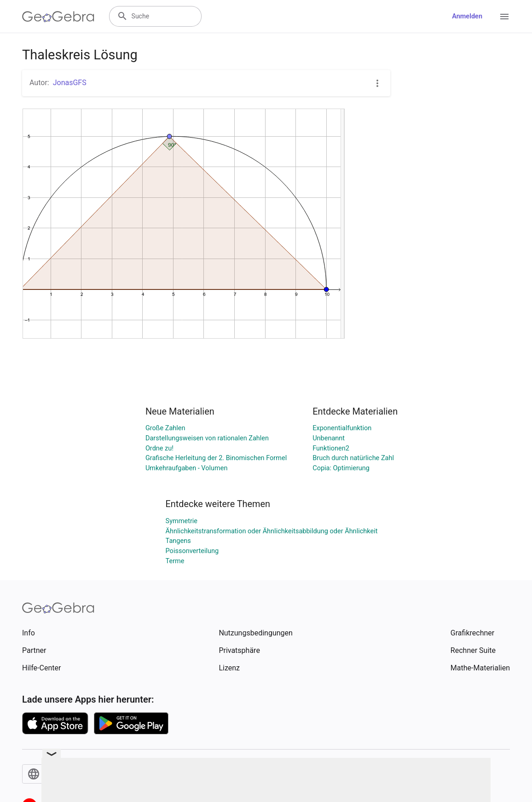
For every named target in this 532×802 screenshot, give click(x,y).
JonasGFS (70, 83)
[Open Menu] (504, 17)
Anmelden (467, 16)
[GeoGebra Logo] (58, 17)
